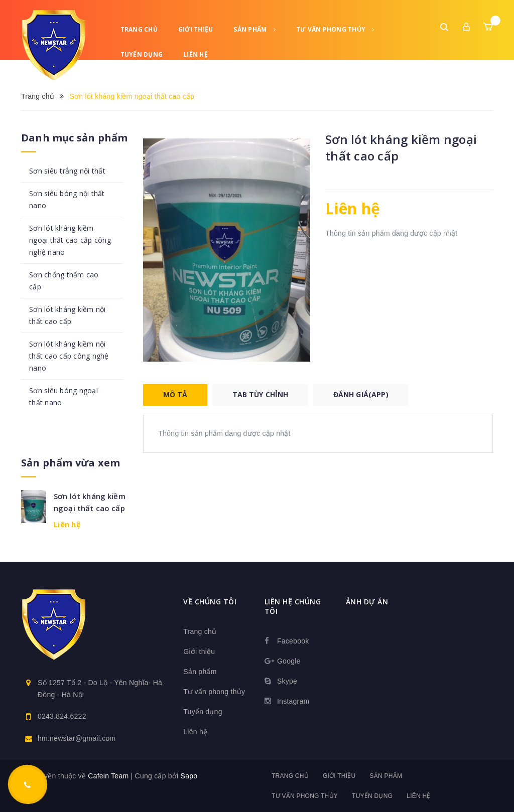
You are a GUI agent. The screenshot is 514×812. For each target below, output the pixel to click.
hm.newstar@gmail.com (77, 738)
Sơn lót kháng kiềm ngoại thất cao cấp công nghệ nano (70, 240)
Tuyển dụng (142, 54)
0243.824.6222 (62, 716)
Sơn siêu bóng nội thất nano (67, 199)
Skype (287, 681)
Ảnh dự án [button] (367, 602)
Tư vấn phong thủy (335, 29)
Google (289, 661)
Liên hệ (196, 54)
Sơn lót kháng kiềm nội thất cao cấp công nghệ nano (69, 356)
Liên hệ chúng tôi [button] (293, 606)
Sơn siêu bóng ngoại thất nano (63, 396)
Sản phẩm (254, 29)
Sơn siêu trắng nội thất (67, 171)
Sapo (189, 776)
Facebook (293, 641)
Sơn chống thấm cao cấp (64, 281)
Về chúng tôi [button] (210, 602)
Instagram (293, 701)
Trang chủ (139, 29)
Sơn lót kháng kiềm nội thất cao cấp (68, 315)
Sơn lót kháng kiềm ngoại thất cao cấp (90, 502)
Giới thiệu (196, 29)
